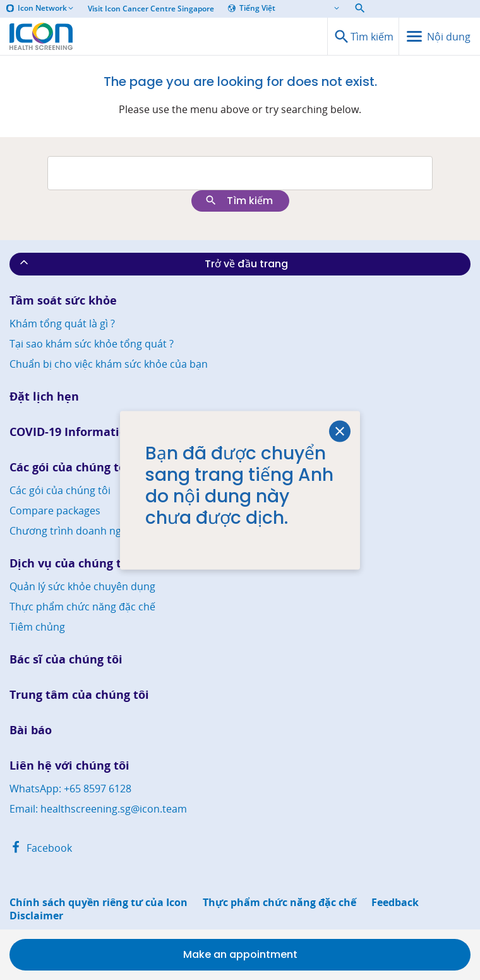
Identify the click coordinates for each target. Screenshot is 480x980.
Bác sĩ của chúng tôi (66, 659)
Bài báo (31, 730)
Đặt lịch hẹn (44, 396)
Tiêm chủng (37, 627)
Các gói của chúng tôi (69, 467)
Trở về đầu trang (153, 263)
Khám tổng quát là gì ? (62, 324)
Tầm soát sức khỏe (63, 300)
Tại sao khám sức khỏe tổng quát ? (92, 344)
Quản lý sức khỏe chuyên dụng (82, 586)
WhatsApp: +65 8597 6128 (70, 789)
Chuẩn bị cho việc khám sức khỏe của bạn (109, 364)
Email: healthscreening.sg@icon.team (98, 809)
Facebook (41, 848)
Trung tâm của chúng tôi (79, 695)
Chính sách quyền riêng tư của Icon (99, 903)
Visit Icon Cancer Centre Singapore (151, 9)
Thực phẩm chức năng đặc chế (82, 607)
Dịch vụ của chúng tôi (71, 563)
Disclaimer (36, 916)
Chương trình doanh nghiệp (76, 531)
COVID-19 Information (72, 432)
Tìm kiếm (239, 201)
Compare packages (55, 511)
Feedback (395, 903)
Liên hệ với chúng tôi (69, 765)
